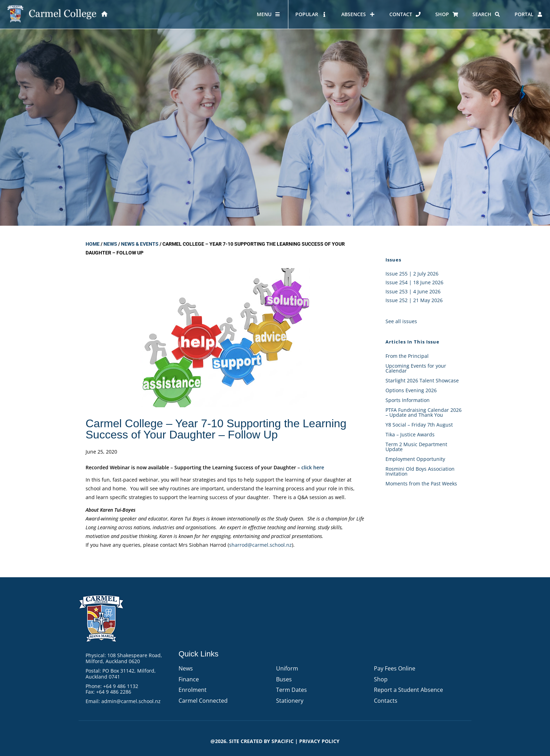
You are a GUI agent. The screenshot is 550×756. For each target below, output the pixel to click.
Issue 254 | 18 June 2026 (414, 282)
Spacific (283, 741)
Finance (189, 679)
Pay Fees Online (395, 668)
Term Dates (291, 690)
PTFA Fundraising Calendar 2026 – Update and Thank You (424, 412)
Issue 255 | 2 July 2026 (412, 274)
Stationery (290, 701)
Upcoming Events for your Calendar (416, 368)
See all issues (401, 321)
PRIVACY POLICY (319, 741)
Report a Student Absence (408, 690)
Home (93, 244)
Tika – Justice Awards (410, 434)
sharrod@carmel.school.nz (260, 545)
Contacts (386, 701)
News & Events (140, 244)
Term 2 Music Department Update (416, 447)
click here (313, 467)
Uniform (287, 668)
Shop (381, 679)
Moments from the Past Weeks (421, 483)
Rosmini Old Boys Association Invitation (420, 471)
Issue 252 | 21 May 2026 (414, 300)
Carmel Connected (203, 701)
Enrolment (193, 690)
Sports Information (408, 400)
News (110, 244)
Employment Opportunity (415, 459)
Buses (284, 679)
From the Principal (407, 356)
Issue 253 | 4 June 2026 (413, 291)
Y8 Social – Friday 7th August (419, 425)
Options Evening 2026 (411, 390)
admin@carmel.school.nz (131, 701)
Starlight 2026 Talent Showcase (422, 380)
